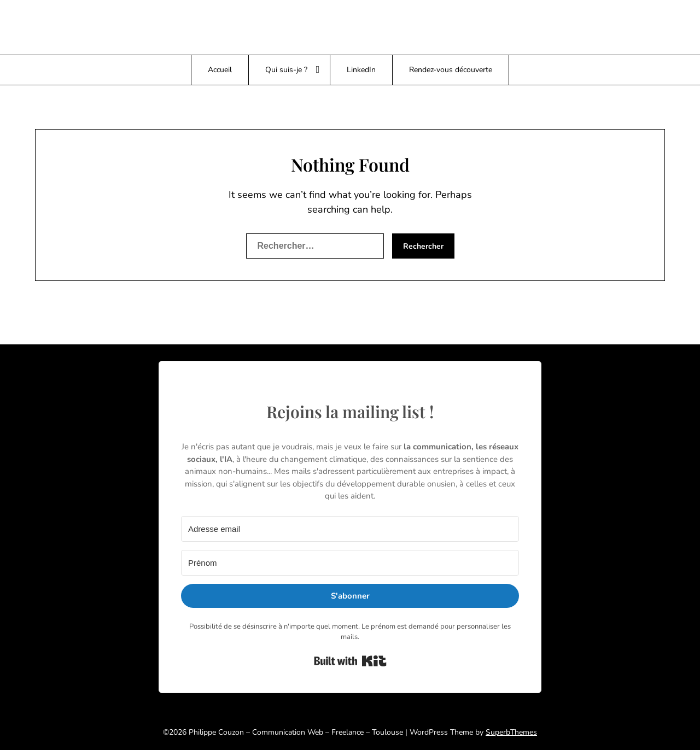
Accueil (220, 70)
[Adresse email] (350, 529)
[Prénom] (350, 563)
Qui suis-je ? (286, 70)
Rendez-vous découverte (451, 70)
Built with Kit (350, 661)
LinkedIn (361, 70)
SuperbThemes (511, 732)
